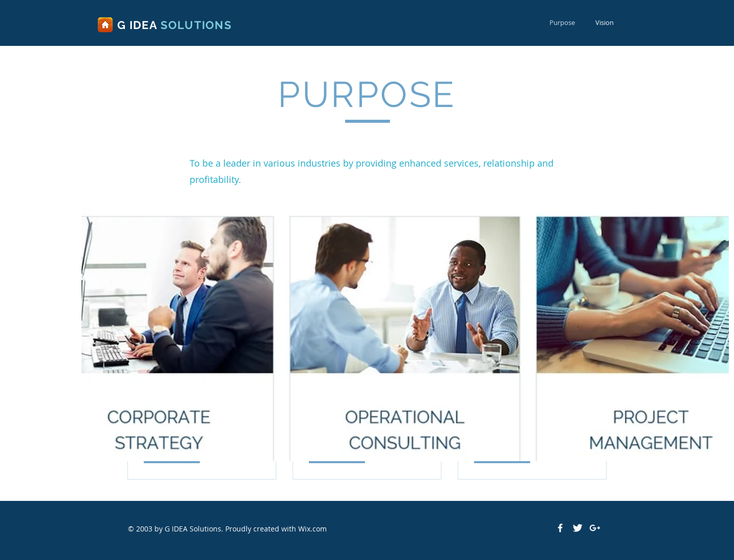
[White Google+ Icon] (595, 528)
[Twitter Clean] (578, 528)
